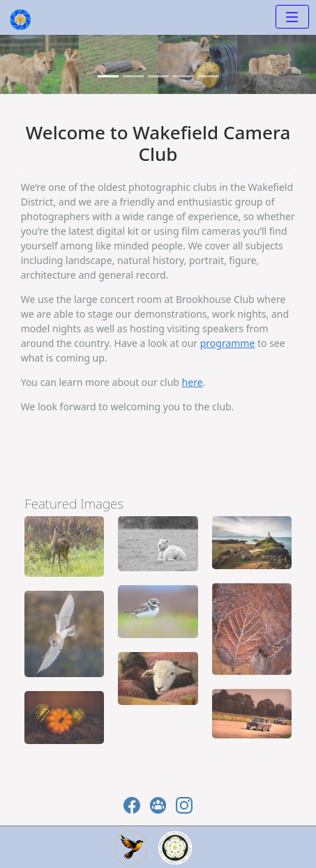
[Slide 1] (133, 76)
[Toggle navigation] (292, 17)
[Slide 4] (209, 76)
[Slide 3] (183, 76)
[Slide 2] (158, 76)
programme (228, 343)
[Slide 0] (108, 76)
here (193, 382)
